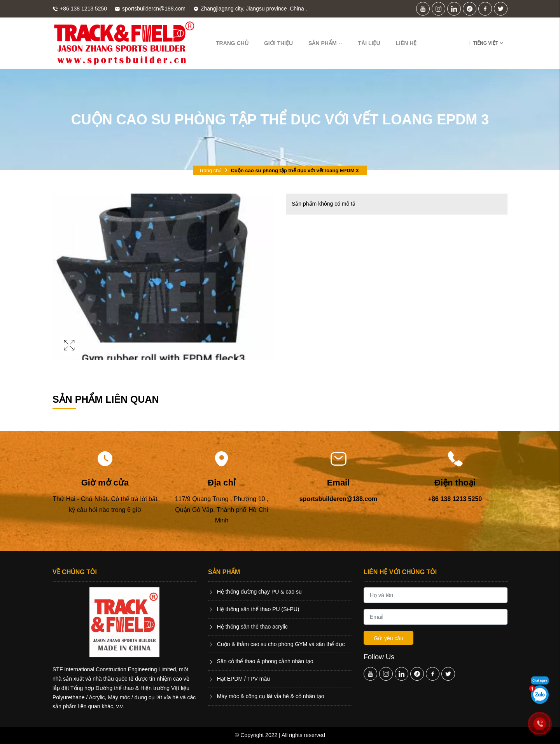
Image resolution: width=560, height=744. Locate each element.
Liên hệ (406, 43)
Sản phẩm (325, 43)
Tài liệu (369, 43)
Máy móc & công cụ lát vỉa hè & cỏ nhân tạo (266, 696)
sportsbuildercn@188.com (339, 499)
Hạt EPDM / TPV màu (239, 679)
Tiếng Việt (486, 43)
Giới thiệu (278, 43)
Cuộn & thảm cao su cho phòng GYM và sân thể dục (276, 644)
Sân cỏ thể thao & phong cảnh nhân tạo (261, 661)
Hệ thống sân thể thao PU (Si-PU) (254, 609)
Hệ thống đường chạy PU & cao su (255, 592)
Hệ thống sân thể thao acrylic (248, 627)
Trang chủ (232, 43)
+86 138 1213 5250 (455, 499)
